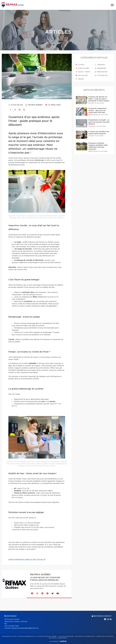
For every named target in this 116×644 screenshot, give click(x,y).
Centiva (63, 641)
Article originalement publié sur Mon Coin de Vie (27, 559)
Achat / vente (83, 72)
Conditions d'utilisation (105, 636)
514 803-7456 (14, 626)
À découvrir (82, 68)
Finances (100, 65)
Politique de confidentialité (85, 636)
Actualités (82, 75)
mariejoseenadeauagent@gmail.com (25, 628)
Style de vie (16, 105)
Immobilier (100, 68)
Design (80, 79)
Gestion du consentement (58, 638)
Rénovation (101, 72)
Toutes (80, 65)
